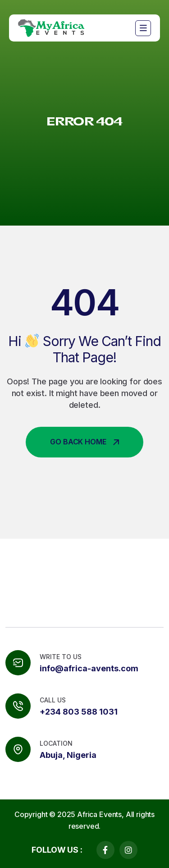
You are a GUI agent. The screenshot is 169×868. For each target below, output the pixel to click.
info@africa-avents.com (89, 668)
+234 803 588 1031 (79, 712)
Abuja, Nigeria (68, 755)
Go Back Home (84, 442)
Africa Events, (100, 814)
